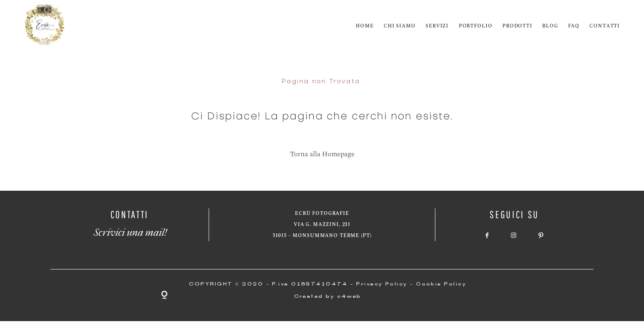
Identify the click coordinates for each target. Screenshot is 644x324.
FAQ (574, 26)
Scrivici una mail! (130, 230)
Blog (550, 26)
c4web (349, 297)
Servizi (437, 26)
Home (365, 26)
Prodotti (517, 26)
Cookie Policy (441, 285)
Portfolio (476, 26)
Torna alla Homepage (322, 154)
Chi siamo (400, 26)
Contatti (605, 26)
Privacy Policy (382, 285)
